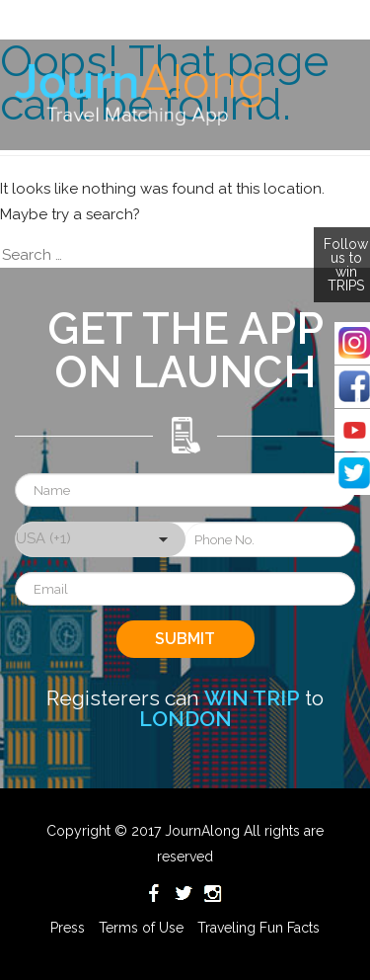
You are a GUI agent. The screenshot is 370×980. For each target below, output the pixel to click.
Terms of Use (141, 928)
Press (68, 928)
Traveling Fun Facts (259, 928)
